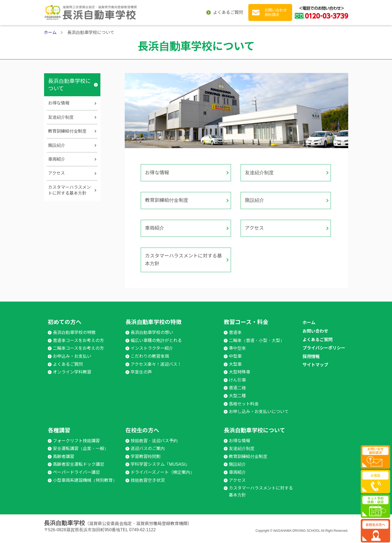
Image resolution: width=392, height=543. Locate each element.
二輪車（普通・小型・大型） (257, 345)
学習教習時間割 (146, 461)
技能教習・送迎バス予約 (154, 445)
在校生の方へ (279, 34)
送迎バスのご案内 (148, 453)
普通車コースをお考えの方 (78, 345)
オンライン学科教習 (72, 377)
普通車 (235, 337)
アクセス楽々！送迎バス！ (156, 369)
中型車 (235, 361)
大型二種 (237, 401)
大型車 (235, 369)
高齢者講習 (64, 461)
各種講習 (221, 34)
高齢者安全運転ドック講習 (79, 469)
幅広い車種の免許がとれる (156, 345)
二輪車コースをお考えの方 (78, 353)
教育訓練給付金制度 (167, 214)
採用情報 (311, 361)
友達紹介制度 (259, 190)
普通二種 (237, 393)
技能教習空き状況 (148, 485)
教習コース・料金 (170, 34)
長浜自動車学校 (64, 528)
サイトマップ (315, 370)
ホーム (50, 51)
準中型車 (237, 353)
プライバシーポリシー (324, 353)
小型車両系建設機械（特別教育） (85, 485)
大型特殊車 (240, 377)
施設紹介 (254, 214)
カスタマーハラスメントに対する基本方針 (181, 266)
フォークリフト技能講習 (76, 445)
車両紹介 (155, 238)
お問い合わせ (315, 336)
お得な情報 (157, 190)
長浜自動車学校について (69, 103)
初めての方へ (76, 34)
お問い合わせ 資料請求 (276, 12)
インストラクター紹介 (152, 353)
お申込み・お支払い (72, 361)
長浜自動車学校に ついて (323, 34)
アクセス (254, 238)
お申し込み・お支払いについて (259, 416)
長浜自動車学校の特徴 (120, 34)
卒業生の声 (141, 377)
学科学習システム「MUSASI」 (160, 469)
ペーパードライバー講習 (76, 477)
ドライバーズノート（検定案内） (162, 477)
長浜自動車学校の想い (152, 337)
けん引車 (237, 385)
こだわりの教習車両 (150, 361)
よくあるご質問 (228, 12)
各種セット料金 (244, 408)
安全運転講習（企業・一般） (81, 453)
